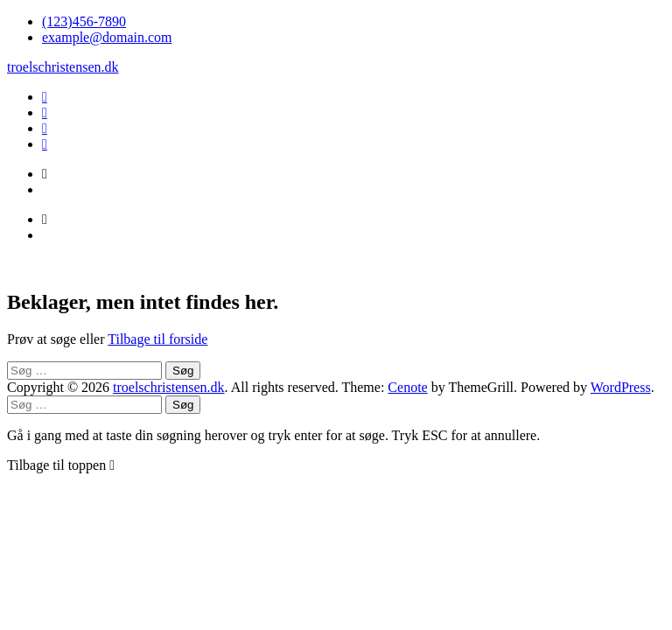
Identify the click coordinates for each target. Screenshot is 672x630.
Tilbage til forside (157, 339)
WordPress (621, 387)
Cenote (407, 387)
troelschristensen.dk (63, 67)
